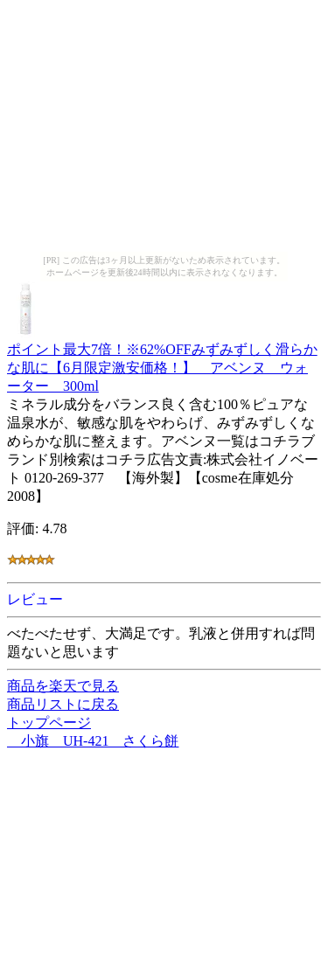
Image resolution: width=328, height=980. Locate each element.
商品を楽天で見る (63, 686)
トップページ (49, 723)
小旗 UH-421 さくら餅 (93, 741)
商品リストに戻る (63, 704)
